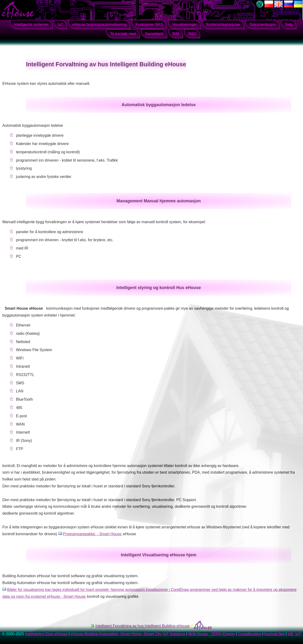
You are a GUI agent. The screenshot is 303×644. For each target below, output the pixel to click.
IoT (60, 25)
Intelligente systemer (31, 25)
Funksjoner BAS (149, 25)
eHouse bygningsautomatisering (100, 25)
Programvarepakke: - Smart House (93, 534)
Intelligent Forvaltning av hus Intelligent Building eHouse (143, 626)
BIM (176, 34)
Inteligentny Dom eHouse (46, 634)
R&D (192, 34)
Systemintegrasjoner (223, 25)
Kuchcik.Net (274, 634)
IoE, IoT (294, 634)
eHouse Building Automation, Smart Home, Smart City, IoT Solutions (128, 634)
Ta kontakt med (123, 34)
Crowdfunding (250, 634)
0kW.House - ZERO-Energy (212, 634)
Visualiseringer (185, 25)
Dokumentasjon (263, 25)
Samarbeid (154, 34)
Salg (289, 25)
